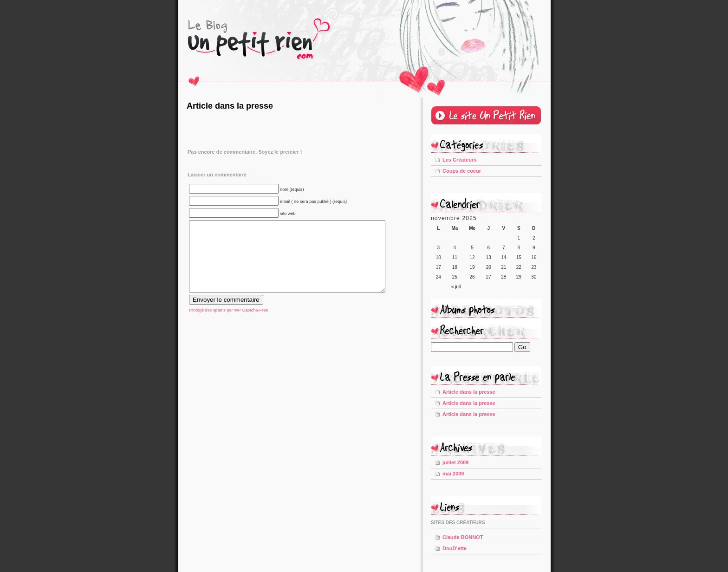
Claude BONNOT (463, 537)
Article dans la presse (230, 106)
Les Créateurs (459, 160)
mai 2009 (453, 474)
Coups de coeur (462, 171)
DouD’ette (455, 548)
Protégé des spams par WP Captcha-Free (228, 324)
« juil (456, 287)
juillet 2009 (455, 462)
